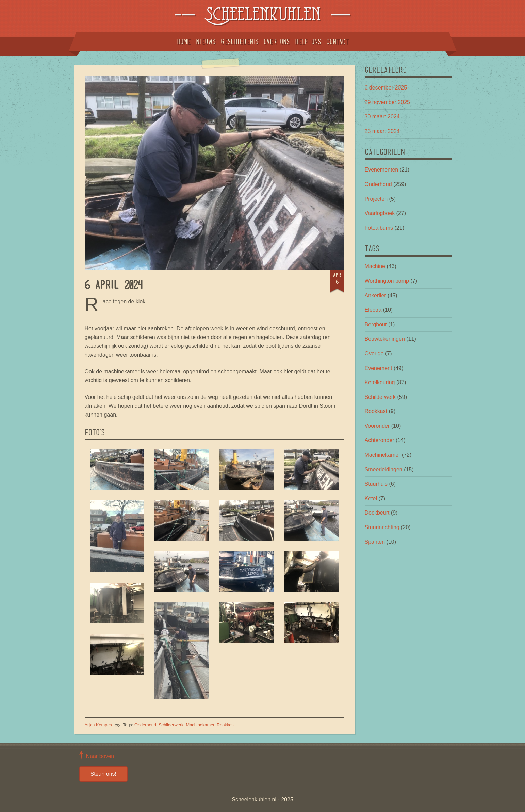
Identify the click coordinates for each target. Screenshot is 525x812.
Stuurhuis (376, 484)
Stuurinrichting (382, 527)
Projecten (376, 199)
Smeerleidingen (384, 469)
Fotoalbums (379, 228)
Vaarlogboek (380, 213)
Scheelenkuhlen (262, 16)
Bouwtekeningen (385, 339)
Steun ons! (104, 774)
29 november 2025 (387, 102)
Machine (375, 266)
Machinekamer (200, 725)
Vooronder (377, 426)
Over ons (277, 42)
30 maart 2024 (382, 117)
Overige (374, 353)
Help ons (308, 42)
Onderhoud (145, 725)
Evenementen (382, 170)
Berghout (376, 324)
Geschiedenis (240, 42)
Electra (373, 310)
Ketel (371, 498)
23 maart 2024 (382, 131)
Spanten (375, 542)
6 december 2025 (386, 88)
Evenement (379, 368)
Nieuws (206, 42)
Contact (337, 42)
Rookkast (226, 725)
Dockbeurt (377, 513)
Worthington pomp (387, 281)
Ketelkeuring (380, 382)
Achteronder (380, 440)
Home (184, 42)
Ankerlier (375, 296)
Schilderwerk (171, 725)
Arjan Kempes (98, 725)
